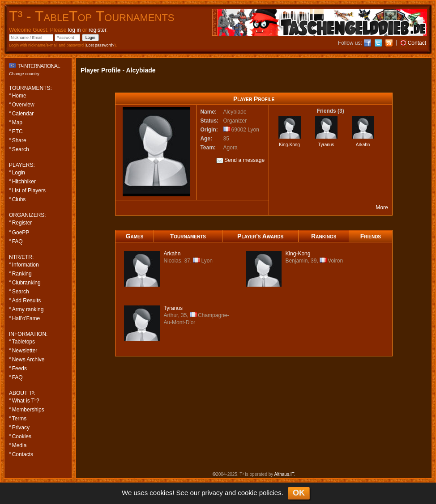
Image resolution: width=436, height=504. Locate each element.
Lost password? (100, 45)
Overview (23, 105)
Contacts (23, 454)
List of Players (29, 191)
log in (75, 30)
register (97, 30)
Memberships (28, 410)
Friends (371, 236)
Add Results (27, 301)
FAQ (17, 241)
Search (21, 149)
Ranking (22, 274)
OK (299, 493)
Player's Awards (260, 236)
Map (17, 123)
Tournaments (188, 236)
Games (135, 236)
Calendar (23, 114)
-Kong (298, 254)
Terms (19, 419)
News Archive (28, 360)
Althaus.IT (284, 474)
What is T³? (26, 401)
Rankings (324, 236)
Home (19, 96)
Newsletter (25, 351)
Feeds (19, 368)
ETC (17, 131)
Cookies (22, 436)
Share (19, 140)
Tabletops (24, 342)
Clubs (19, 199)
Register (22, 223)
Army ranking (28, 309)
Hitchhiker (24, 182)
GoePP (21, 233)
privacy (212, 493)
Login (19, 173)
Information (26, 265)
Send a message (240, 161)
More (382, 208)
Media (19, 445)
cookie (247, 493)
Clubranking (26, 283)
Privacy (21, 428)
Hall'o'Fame (26, 318)
